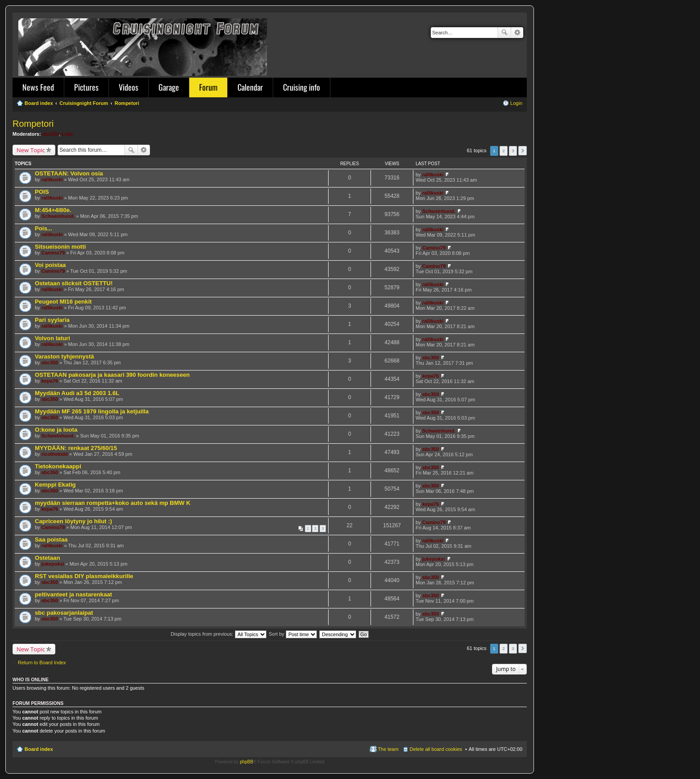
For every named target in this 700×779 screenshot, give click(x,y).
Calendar (250, 87)
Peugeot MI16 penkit (63, 302)
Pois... (44, 228)
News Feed (38, 87)
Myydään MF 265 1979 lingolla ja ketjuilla (92, 411)
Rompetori (33, 124)
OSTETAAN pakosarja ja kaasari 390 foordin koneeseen (112, 375)
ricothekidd (55, 454)
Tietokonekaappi (58, 466)
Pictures (86, 87)
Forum (208, 87)
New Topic (31, 150)
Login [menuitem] (516, 103)
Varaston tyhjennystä (65, 356)
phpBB (246, 762)
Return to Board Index (42, 662)
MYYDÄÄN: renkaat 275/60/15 (76, 448)
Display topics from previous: (219, 634)
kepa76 (50, 381)
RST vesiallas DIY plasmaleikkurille (84, 576)
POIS (42, 192)
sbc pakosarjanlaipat (64, 613)
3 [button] (513, 151)
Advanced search (517, 33)
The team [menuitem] (388, 749)
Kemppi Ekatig (55, 485)
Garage (169, 87)
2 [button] (504, 151)
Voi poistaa (50, 265)
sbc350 (51, 134)
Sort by (293, 634)
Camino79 (53, 253)
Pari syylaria (52, 320)
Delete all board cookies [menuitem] (436, 749)
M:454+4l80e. (53, 210)
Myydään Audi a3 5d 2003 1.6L (77, 393)
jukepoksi (53, 564)
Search (504, 33)
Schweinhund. (58, 216)
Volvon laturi (52, 338)
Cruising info (302, 87)
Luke (67, 134)
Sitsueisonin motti (60, 247)
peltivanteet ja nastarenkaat (73, 594)
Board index (39, 749)
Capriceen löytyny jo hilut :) (73, 521)
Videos (129, 87)
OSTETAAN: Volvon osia (69, 173)
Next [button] (523, 151)
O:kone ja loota (56, 430)
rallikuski (52, 179)
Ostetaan (47, 558)
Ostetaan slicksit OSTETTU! (74, 283)
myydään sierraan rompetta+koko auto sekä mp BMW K (112, 503)
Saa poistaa (51, 539)
